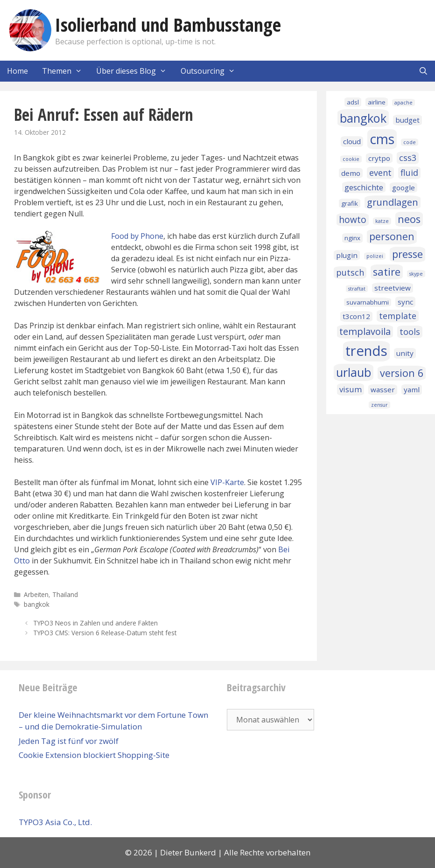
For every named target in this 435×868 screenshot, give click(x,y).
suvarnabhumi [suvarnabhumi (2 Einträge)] (368, 302)
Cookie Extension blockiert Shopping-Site (94, 755)
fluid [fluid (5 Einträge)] (409, 173)
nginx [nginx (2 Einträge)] (352, 238)
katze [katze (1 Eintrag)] (382, 221)
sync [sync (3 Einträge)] (405, 302)
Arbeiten (36, 594)
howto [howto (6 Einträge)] (353, 220)
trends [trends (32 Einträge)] (366, 351)
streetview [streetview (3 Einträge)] (393, 288)
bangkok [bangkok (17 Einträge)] (363, 118)
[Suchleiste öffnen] (423, 71)
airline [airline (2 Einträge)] (377, 102)
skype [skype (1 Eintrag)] (416, 274)
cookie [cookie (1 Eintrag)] (351, 159)
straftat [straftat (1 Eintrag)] (357, 289)
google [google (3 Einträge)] (403, 187)
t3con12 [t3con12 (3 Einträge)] (356, 316)
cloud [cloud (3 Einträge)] (352, 141)
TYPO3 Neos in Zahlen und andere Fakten (95, 623)
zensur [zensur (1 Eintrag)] (379, 405)
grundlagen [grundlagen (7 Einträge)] (393, 202)
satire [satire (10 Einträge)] (387, 272)
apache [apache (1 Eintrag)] (403, 103)
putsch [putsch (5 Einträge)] (350, 272)
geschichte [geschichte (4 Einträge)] (364, 187)
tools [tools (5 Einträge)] (410, 332)
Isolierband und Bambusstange (168, 24)
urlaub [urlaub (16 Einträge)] (354, 372)
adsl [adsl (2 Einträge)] (353, 102)
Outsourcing (211, 71)
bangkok (37, 604)
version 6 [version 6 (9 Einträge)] (402, 373)
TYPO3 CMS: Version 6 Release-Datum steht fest (105, 633)
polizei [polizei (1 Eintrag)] (375, 256)
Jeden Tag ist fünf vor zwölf (69, 741)
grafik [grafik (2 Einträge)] (350, 203)
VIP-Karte (227, 482)
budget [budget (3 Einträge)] (407, 120)
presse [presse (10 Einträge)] (407, 254)
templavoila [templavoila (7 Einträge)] (365, 331)
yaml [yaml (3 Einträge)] (412, 389)
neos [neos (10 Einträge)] (409, 219)
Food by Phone (137, 236)
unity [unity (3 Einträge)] (405, 353)
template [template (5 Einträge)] (398, 316)
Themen (66, 71)
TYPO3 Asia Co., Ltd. (55, 822)
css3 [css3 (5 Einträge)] (408, 158)
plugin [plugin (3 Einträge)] (347, 255)
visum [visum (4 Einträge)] (351, 389)
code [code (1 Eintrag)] (410, 142)
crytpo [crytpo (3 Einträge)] (379, 158)
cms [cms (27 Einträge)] (382, 139)
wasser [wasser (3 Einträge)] (383, 389)
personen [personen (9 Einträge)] (392, 236)
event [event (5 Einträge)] (380, 173)
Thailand (65, 594)
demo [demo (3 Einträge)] (351, 173)
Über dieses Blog (135, 71)
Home (18, 71)
